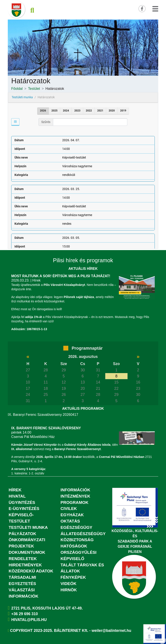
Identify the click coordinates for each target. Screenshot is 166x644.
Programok (74, 502)
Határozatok (55, 89)
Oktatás (70, 521)
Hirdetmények (25, 565)
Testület (34, 89)
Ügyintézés (22, 502)
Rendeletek (23, 559)
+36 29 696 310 (25, 614)
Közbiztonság (77, 540)
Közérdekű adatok (31, 571)
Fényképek (73, 577)
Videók (69, 584)
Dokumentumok (27, 552)
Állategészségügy (83, 534)
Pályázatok (22, 534)
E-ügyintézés (24, 509)
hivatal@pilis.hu (29, 620)
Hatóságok (74, 546)
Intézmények (75, 496)
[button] (155, 8)
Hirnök (69, 590)
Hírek (15, 490)
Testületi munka (28, 527)
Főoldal (17, 89)
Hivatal (17, 496)
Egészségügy (76, 527)
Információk (75, 490)
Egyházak (72, 515)
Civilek (69, 509)
